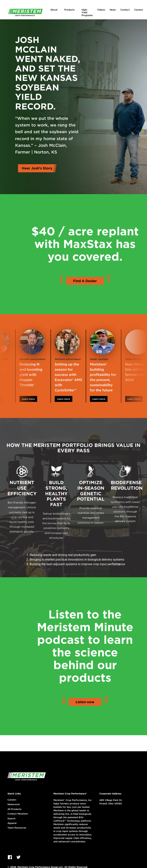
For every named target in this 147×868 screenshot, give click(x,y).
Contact (125, 10)
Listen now (85, 702)
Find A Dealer (85, 281)
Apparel (12, 823)
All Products (14, 809)
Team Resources (17, 828)
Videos (101, 10)
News (113, 10)
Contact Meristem (18, 814)
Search (11, 819)
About (54, 10)
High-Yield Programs (87, 12)
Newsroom (14, 804)
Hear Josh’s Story (37, 168)
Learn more (33, 399)
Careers (139, 10)
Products (69, 10)
